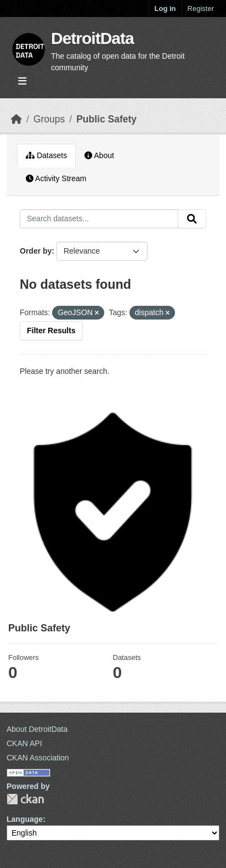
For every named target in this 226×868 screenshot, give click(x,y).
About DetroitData (37, 729)
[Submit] (192, 219)
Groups (49, 119)
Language (25, 819)
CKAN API (24, 743)
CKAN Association (38, 758)
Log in (165, 9)
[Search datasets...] (99, 219)
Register (201, 9)
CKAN (25, 799)
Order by (36, 251)
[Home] (16, 119)
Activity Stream (56, 178)
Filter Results (51, 331)
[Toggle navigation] (22, 82)
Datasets (46, 155)
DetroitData (92, 38)
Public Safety (106, 119)
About (99, 155)
